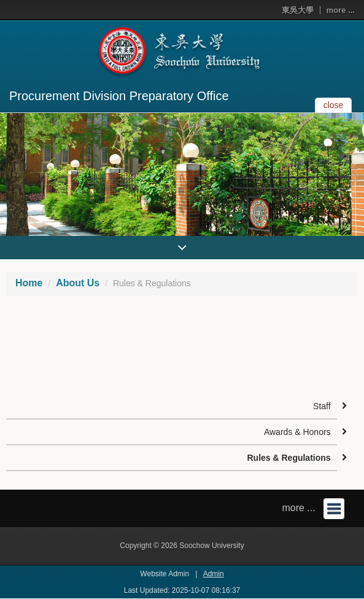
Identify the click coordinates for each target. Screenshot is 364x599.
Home (29, 283)
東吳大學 (298, 10)
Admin (214, 574)
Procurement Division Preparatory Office (119, 96)
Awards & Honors (297, 432)
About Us (78, 283)
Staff (322, 406)
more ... (341, 10)
